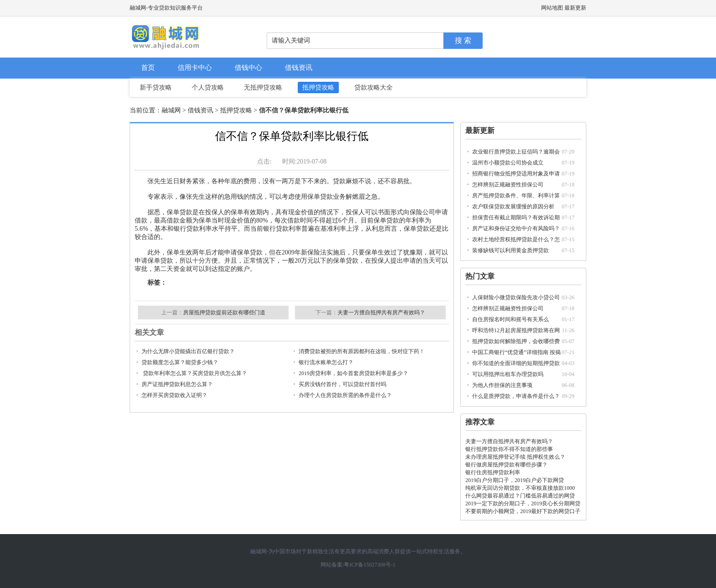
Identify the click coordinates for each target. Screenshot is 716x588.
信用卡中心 (195, 68)
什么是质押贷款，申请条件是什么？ (516, 396)
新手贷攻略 (156, 87)
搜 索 (463, 40)
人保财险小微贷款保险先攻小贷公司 (516, 297)
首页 (148, 68)
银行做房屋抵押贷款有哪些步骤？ (506, 465)
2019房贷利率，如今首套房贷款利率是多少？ (353, 373)
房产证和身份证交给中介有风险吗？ (516, 228)
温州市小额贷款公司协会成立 (508, 163)
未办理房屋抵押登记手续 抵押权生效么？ (515, 457)
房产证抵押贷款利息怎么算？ (177, 384)
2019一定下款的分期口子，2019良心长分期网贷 (523, 503)
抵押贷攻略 (318, 87)
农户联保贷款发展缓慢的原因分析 (513, 207)
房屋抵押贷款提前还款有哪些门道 (224, 313)
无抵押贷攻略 (263, 87)
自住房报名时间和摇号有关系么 (511, 319)
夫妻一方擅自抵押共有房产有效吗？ (509, 441)
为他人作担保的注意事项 (502, 385)
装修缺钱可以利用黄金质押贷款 (511, 250)
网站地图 (552, 8)
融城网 (171, 110)
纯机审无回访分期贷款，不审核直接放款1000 (520, 488)
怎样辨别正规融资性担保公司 (508, 185)
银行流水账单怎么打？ (326, 362)
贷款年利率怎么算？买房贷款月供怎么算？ (194, 373)
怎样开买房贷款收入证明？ (174, 395)
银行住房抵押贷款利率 (493, 472)
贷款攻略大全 (374, 87)
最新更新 (575, 8)
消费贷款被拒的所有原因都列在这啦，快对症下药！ (362, 351)
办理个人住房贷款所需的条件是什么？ (345, 395)
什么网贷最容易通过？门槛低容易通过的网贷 (520, 496)
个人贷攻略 (208, 87)
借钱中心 (248, 68)
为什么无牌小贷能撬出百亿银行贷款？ (188, 351)
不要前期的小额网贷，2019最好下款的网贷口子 (523, 511)
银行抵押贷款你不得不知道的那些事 (509, 449)
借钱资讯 (299, 68)
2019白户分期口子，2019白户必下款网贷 (515, 480)
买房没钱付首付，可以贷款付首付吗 (342, 384)
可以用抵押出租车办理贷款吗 (508, 374)
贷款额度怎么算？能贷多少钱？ (180, 362)
